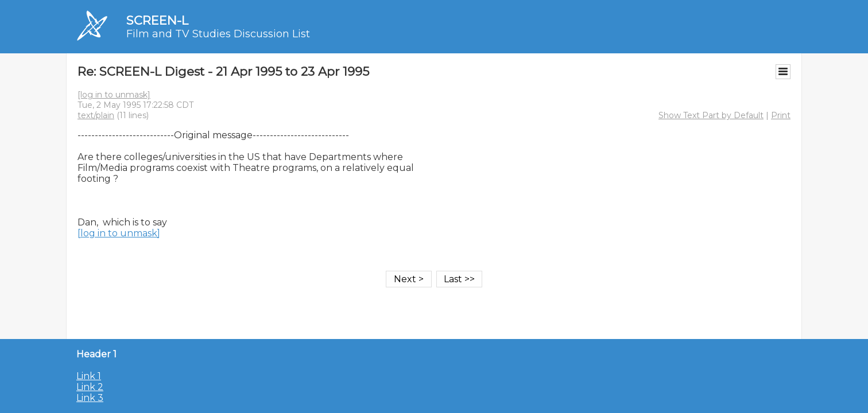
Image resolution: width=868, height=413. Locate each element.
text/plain (96, 115)
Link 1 (89, 376)
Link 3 (90, 398)
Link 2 (90, 387)
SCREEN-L (157, 20)
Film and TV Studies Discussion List (218, 34)
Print (781, 115)
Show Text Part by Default (711, 115)
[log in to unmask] (114, 95)
